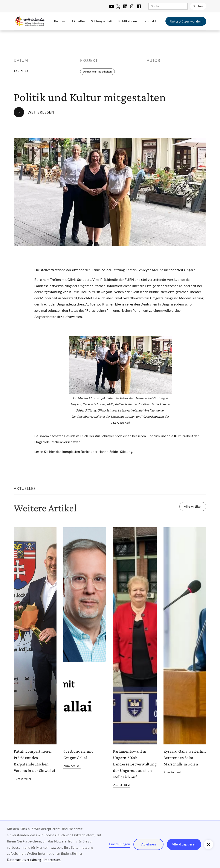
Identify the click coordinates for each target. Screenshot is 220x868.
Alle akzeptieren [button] (184, 844)
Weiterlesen (41, 112)
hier (53, 451)
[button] (208, 844)
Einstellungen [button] (120, 844)
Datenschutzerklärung (24, 860)
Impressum (52, 860)
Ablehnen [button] (149, 844)
